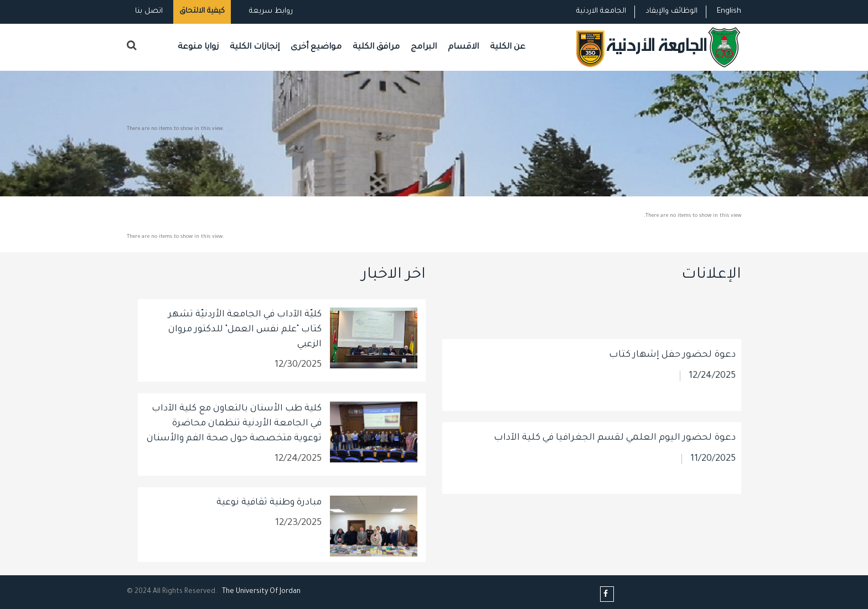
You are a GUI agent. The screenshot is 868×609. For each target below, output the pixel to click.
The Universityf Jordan (261, 592)
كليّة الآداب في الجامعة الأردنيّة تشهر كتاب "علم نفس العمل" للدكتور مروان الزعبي (245, 330)
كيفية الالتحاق (202, 11)
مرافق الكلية (376, 47)
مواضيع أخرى (316, 47)
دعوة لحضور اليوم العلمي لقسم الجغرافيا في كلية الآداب (615, 501)
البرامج (424, 47)
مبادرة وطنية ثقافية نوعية (269, 503)
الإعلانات (711, 275)
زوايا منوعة (198, 47)
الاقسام (463, 47)
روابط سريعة (270, 11)
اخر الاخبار (394, 275)
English (729, 11)
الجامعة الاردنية (601, 11)
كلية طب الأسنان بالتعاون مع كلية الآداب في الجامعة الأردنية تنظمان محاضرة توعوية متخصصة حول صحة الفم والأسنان (234, 424)
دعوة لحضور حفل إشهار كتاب (672, 418)
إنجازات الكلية (255, 47)
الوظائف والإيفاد (671, 11)
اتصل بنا (149, 11)
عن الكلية (508, 47)
